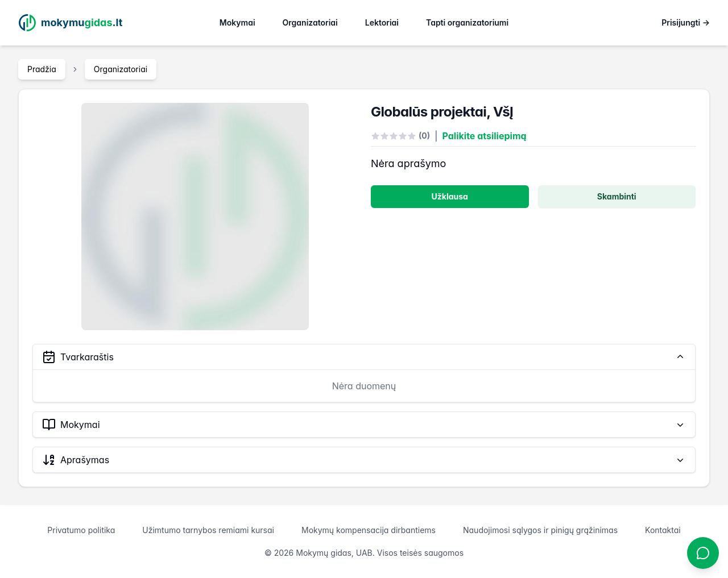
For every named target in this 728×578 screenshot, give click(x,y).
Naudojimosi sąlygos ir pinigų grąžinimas (540, 530)
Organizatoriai (310, 22)
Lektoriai (382, 22)
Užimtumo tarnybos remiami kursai (208, 530)
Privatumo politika (81, 530)
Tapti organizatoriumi (467, 22)
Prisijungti (686, 22)
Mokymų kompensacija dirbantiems (369, 530)
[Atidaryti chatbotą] (703, 553)
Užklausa (450, 196)
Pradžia (42, 69)
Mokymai (237, 22)
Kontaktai (663, 530)
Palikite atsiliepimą (485, 136)
